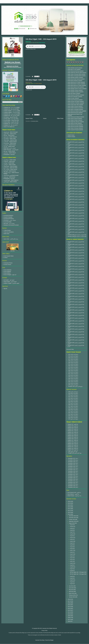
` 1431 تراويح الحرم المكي (73, 364)
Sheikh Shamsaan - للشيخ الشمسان (11, 150)
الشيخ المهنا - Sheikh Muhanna (10, 171)
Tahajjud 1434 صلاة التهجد (73, 436)
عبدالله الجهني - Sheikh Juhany (10, 134)
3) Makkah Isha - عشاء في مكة (10, 115)
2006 (69, 621)
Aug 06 (72, 571)
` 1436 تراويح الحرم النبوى (73, 405)
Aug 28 (72, 530)
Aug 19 (72, 547)
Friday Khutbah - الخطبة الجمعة (10, 282)
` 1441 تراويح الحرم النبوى (73, 413)
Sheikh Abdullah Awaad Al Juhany (75, 89)
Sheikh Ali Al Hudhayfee (73, 97)
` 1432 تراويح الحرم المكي (73, 366)
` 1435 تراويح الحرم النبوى (73, 403)
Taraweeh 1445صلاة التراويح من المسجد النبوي (77, 235)
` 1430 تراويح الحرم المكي (73, 362)
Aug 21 (72, 543)
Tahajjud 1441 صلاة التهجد (73, 447)
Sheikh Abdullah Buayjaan (73, 77)
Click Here (13, 251)
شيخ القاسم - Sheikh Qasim (9, 161)
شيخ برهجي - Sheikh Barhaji (9, 177)
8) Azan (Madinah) (7, 270)
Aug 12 (72, 560)
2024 (69, 505)
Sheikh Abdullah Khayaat (73, 90)
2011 (69, 612)
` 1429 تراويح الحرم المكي (73, 358)
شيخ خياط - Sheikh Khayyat (9, 151)
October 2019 (72, 520)
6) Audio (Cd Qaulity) (8, 217)
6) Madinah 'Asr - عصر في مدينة (10, 123)
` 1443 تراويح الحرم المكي (73, 383)
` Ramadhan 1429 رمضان (73, 462)
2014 (69, 607)
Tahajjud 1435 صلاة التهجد (73, 437)
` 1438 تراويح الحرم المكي (73, 375)
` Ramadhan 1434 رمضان (73, 470)
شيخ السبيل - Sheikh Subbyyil (10, 153)
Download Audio (29, 90)
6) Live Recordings (8, 222)
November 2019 (72, 518)
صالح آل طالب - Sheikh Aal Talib (10, 140)
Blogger (52, 640)
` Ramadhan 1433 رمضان (73, 468)
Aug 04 (72, 578)
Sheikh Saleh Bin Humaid (73, 125)
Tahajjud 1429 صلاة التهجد (73, 428)
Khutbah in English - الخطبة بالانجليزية (11, 283)
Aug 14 (72, 556)
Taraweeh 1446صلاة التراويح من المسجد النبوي (77, 236)
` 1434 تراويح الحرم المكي (73, 369)
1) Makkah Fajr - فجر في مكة (10, 109)
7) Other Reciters (7, 230)
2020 (69, 512)
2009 (69, 616)
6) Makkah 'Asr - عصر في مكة (10, 125)
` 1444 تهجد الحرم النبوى (73, 452)
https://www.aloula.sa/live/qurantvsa (12, 64)
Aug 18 (72, 549)
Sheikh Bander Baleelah (73, 81)
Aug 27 (72, 532)
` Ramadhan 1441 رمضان (73, 481)
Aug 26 (72, 534)
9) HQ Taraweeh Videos (9, 256)
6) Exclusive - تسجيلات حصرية (10, 220)
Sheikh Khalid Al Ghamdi (73, 106)
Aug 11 (72, 561)
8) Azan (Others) (7, 273)
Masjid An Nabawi (71, 137)
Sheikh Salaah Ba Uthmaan (74, 73)
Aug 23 (72, 539)
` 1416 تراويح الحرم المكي (73, 354)
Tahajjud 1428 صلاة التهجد (73, 426)
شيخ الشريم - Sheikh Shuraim (10, 145)
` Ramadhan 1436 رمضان (73, 473)
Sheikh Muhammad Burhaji (73, 71)
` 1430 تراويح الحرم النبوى (73, 395)
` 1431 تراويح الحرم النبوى (73, 397)
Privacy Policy (44, 630)
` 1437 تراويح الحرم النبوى (73, 406)
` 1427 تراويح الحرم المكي (73, 359)
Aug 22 (72, 541)
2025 (69, 503)
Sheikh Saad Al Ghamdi (73, 119)
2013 (69, 608)
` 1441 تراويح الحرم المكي (73, 380)
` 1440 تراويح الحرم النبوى (73, 411)
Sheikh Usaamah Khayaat (73, 130)
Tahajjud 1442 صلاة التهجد (73, 448)
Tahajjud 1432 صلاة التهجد (73, 432)
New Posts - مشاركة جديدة (9, 223)
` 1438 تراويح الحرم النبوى (73, 408)
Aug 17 (72, 550)
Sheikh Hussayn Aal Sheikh (74, 101)
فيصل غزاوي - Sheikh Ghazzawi (10, 137)
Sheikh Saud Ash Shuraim (73, 127)
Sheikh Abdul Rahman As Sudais (75, 85)
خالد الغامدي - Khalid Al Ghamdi (10, 142)
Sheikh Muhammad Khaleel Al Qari (75, 114)
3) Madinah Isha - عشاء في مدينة (10, 114)
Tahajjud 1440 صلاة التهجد (73, 445)
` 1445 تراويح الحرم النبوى (73, 419)
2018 (69, 599)
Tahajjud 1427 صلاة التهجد (73, 424)
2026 (69, 501)
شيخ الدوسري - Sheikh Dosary (10, 143)
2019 (69, 514)
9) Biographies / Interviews (9, 154)
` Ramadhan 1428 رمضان (73, 460)
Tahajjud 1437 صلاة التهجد (73, 440)
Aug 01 (72, 584)
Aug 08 (72, 567)
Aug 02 (72, 582)
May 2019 (71, 590)
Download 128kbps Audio (31, 49)
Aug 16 (72, 552)
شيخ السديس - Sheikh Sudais (10, 138)
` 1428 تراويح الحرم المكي (73, 361)
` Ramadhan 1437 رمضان (73, 474)
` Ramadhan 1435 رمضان (73, 471)
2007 (69, 619)
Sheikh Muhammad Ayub (73, 113)
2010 (69, 614)
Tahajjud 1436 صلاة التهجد (73, 439)
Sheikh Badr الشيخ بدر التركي (10, 148)
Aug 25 (72, 536)
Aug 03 (72, 580)
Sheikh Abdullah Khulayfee (73, 92)
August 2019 (72, 523)
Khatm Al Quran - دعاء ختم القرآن (74, 496)
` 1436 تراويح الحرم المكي (73, 372)
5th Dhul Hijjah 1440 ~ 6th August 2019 (41, 39)
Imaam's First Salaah (8, 127)
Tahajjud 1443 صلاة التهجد (73, 450)
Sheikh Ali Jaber (71, 98)
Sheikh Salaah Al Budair (73, 120)
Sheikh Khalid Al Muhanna (73, 108)
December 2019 (72, 516)
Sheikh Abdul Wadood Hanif (74, 87)
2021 (69, 511)
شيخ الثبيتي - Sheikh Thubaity (10, 165)
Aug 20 (72, 545)
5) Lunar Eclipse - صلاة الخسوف (10, 120)
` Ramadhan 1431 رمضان (73, 465)
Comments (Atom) (35, 121)
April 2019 (71, 591)
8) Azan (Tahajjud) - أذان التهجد (10, 275)
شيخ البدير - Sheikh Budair (9, 163)
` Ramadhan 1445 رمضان (73, 487)
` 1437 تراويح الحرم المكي (73, 374)
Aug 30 (72, 527)
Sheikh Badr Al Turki (72, 69)
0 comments (28, 76)
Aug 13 (72, 558)
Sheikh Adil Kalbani (72, 93)
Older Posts (60, 118)
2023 (69, 507)
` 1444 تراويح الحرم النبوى (73, 417)
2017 (69, 601)
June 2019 (71, 588)
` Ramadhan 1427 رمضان (73, 458)
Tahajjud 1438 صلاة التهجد (73, 442)
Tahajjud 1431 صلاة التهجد (73, 431)
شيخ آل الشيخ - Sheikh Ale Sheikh (10, 168)
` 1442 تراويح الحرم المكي (73, 382)
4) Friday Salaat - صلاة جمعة (9, 119)
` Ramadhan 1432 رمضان (73, 466)
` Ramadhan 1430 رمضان (73, 463)
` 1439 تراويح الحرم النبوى (73, 409)
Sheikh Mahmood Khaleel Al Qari (75, 111)
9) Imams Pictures (7, 265)
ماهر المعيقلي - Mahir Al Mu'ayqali (11, 132)
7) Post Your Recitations (9, 232)
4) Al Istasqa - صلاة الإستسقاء (10, 117)
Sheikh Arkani (6, 234)
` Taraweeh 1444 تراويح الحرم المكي (75, 386)
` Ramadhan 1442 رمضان (73, 482)
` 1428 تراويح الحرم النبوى (73, 393)
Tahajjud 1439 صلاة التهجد (73, 444)
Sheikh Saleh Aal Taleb (72, 123)
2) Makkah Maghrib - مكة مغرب (10, 112)
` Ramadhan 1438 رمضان (73, 476)
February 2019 (72, 595)
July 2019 (71, 586)
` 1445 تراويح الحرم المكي (73, 385)
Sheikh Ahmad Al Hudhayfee (74, 95)
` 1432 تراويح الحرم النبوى (73, 398)
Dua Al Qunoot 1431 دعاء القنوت (74, 493)
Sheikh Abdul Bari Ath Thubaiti (74, 82)
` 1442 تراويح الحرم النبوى (73, 414)
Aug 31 (72, 525)
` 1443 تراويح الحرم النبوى (73, 416)
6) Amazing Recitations (8, 215)
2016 (69, 603)
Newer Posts (29, 118)
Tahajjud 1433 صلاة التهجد (73, 434)
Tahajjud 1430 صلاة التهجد (73, 429)
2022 (69, 509)
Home (45, 118)
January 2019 (72, 597)
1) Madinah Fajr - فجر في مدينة (10, 108)
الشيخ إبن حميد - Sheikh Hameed (10, 169)
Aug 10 (72, 563)
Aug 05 (72, 576)
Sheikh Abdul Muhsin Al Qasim (74, 84)
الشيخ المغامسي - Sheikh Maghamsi (11, 180)
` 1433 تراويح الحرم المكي (73, 367)
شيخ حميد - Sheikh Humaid (9, 146)
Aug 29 (72, 528)
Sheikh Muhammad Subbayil (74, 117)
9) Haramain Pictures (8, 263)
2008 (69, 618)
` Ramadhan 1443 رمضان (73, 484)
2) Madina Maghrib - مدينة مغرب (10, 111)
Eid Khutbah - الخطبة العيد (9, 280)
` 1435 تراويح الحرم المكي (73, 370)
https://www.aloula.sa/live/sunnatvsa (12, 67)
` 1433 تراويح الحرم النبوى (73, 400)
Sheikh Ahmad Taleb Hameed (74, 79)
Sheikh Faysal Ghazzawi (73, 100)
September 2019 (73, 521)
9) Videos (6, 258)
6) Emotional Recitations (9, 219)
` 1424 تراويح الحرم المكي (73, 356)
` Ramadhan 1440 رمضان (73, 479)
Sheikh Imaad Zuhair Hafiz (73, 105)
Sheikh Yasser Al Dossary (73, 74)
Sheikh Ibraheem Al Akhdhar (74, 103)
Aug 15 (72, 554)
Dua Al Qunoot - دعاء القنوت (73, 494)
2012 (69, 610)
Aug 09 (72, 565)
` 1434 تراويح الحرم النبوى (73, 401)
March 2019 (72, 593)
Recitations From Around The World (11, 225)
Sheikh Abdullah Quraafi (73, 68)
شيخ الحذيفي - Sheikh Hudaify (10, 160)
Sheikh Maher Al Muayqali (73, 76)
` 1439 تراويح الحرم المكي (73, 377)
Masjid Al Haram (71, 135)
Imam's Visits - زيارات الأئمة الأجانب (11, 239)
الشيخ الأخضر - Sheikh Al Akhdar (10, 182)
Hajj (4, 289)
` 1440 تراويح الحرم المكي (73, 378)
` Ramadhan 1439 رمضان (73, 478)
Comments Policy (70, 349)
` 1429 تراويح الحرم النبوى (73, 392)
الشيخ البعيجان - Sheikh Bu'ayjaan (10, 166)
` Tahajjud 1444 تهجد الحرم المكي (74, 453)
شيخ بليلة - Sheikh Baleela (9, 135)
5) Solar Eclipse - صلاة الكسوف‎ (10, 122)
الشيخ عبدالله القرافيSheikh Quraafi (11, 175)
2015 (69, 605)
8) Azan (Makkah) (7, 272)
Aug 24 (72, 538)
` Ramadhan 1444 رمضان (73, 486)
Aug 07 (72, 569)
